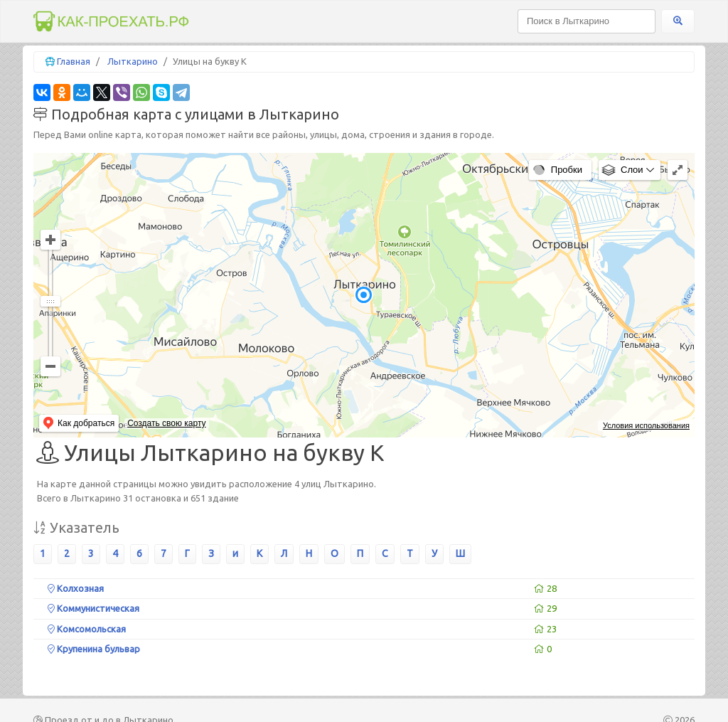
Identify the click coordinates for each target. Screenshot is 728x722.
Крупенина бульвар (94, 649)
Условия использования (646, 425)
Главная (74, 61)
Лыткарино (133, 61)
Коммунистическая (93, 608)
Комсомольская (87, 629)
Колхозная (76, 588)
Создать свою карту (166, 423)
